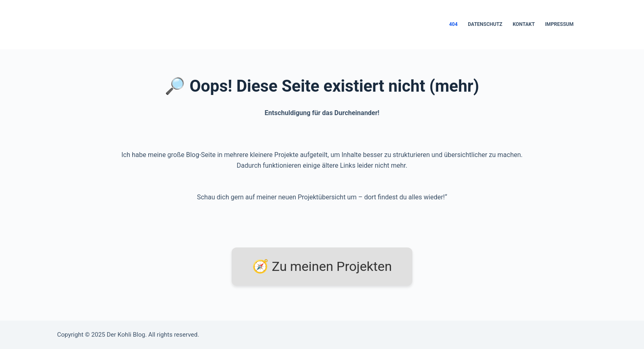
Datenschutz (485, 24)
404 (453, 24)
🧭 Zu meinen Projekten (322, 266)
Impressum (559, 24)
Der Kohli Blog (126, 335)
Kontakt (524, 24)
